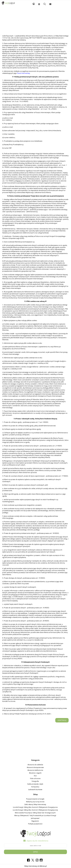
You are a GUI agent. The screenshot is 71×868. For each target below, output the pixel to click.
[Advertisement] (35, 21)
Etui (35, 776)
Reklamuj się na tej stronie (35, 802)
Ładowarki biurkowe (35, 790)
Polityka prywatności (35, 824)
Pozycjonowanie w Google (35, 799)
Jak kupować (35, 818)
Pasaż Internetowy (23, 73)
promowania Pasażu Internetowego (16, 372)
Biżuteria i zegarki (35, 773)
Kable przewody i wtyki (35, 784)
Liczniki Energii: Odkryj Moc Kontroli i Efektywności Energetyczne (35, 807)
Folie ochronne (35, 778)
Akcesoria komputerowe (35, 767)
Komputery (35, 787)
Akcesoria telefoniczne (35, 770)
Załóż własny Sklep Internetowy (35, 804)
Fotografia (35, 781)
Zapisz (35, 852)
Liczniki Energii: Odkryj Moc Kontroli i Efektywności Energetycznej (35, 810)
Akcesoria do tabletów (35, 765)
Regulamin (35, 821)
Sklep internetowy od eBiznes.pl (35, 866)
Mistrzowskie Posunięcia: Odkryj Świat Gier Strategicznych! (35, 813)
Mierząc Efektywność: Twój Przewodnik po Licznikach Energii (35, 815)
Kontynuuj (62, 720)
